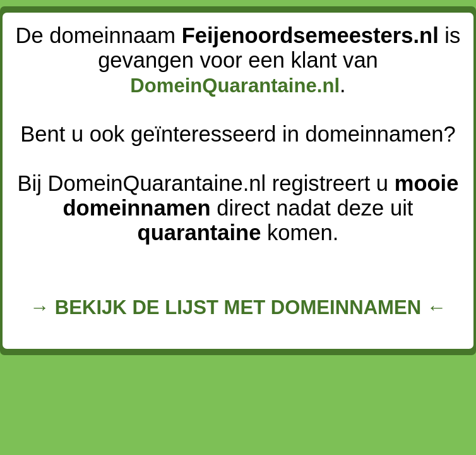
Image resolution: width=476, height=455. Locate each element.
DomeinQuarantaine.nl (235, 86)
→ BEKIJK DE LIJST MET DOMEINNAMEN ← (238, 307)
